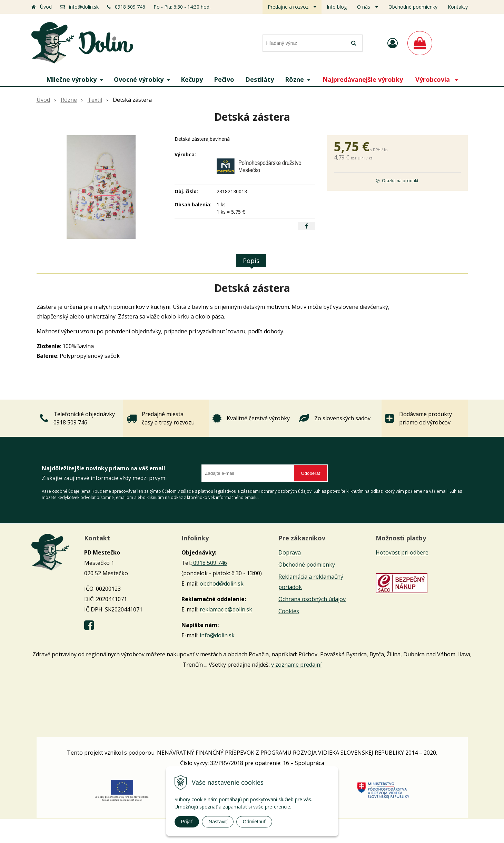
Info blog (337, 7)
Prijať (187, 822)
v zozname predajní (296, 665)
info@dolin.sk (84, 7)
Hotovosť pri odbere (402, 552)
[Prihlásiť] (393, 43)
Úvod (46, 7)
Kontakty (458, 7)
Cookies (289, 611)
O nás (364, 7)
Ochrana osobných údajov (312, 599)
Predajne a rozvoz (288, 7)
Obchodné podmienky (413, 7)
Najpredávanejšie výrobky (363, 79)
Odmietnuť (254, 822)
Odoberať (311, 473)
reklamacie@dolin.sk (226, 609)
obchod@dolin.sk (222, 584)
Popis (251, 261)
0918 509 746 (130, 7)
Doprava (290, 552)
